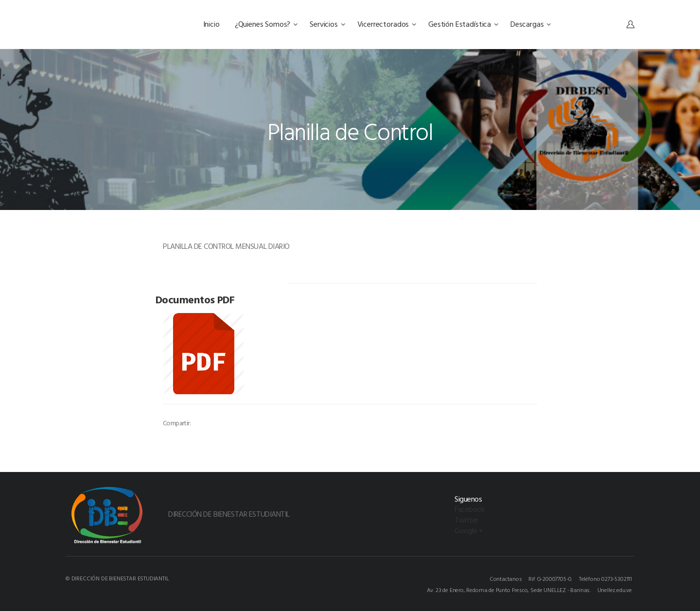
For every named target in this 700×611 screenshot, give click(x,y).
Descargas (531, 24)
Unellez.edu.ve (615, 590)
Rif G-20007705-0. (550, 578)
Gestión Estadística (463, 24)
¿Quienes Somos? (266, 24)
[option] (218, 287)
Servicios (327, 24)
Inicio (212, 24)
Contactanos (506, 578)
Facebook (469, 509)
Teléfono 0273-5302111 (605, 578)
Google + (469, 530)
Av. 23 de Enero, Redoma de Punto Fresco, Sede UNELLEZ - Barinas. (509, 590)
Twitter (466, 520)
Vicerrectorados (387, 24)
